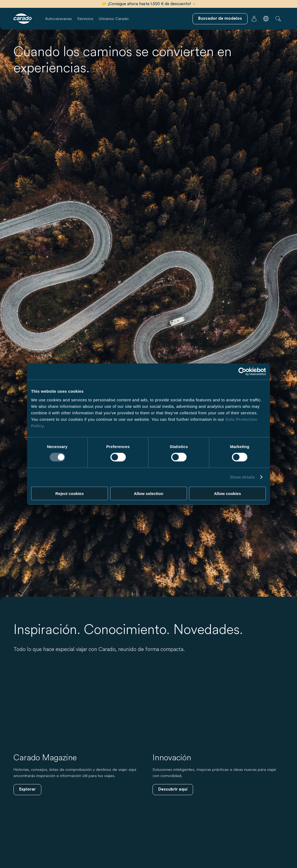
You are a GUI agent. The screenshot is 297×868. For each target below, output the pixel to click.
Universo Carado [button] (114, 18)
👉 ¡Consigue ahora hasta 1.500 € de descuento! (148, 4)
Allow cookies (227, 493)
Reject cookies (70, 493)
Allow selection (148, 493)
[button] (266, 19)
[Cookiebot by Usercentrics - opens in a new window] (242, 372)
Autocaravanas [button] (58, 18)
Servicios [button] (85, 18)
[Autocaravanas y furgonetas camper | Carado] (23, 19)
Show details (243, 477)
